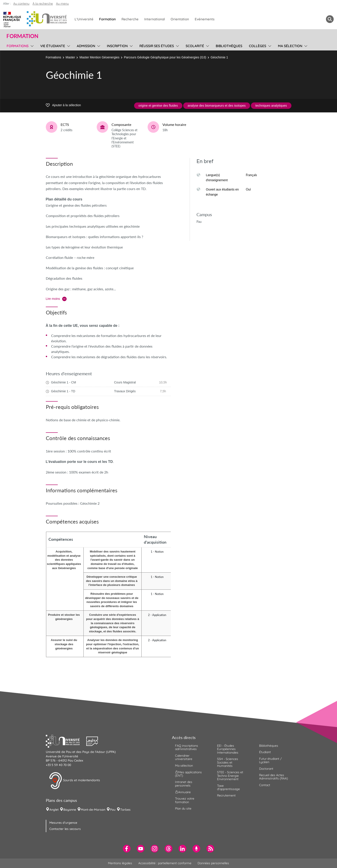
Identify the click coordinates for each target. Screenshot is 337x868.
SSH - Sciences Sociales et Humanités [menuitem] (228, 762)
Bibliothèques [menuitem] (229, 46)
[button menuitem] (330, 19)
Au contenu (21, 4)
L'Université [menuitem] (84, 19)
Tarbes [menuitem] (125, 810)
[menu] (31, 45)
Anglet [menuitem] (54, 810)
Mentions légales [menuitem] (120, 863)
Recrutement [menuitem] (226, 795)
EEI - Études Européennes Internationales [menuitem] (228, 749)
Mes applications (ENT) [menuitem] (188, 774)
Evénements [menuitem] (205, 19)
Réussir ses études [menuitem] (157, 46)
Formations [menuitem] (18, 46)
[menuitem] (127, 849)
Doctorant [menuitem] (266, 769)
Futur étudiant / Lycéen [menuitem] (270, 760)
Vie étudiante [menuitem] (53, 46)
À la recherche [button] (43, 4)
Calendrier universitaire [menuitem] (184, 757)
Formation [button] (22, 36)
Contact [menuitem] (265, 785)
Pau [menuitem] (113, 810)
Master (70, 57)
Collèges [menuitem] (258, 46)
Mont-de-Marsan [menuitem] (93, 810)
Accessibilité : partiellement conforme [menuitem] (165, 863)
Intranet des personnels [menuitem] (184, 784)
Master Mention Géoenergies (99, 57)
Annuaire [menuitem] (183, 792)
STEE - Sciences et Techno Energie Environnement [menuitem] (230, 776)
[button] (66, 741)
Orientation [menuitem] (180, 19)
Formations (54, 57)
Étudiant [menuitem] (265, 752)
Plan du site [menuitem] (183, 808)
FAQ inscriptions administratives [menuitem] (187, 747)
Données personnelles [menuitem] (213, 863)
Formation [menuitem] (107, 19)
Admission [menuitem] (86, 46)
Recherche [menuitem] (130, 19)
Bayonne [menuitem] (70, 810)
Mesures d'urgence (63, 823)
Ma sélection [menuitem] (290, 46)
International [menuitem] (155, 19)
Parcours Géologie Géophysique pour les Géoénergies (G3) (165, 57)
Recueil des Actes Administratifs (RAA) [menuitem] (273, 777)
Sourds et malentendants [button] (74, 781)
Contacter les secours (65, 829)
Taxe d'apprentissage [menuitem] (228, 787)
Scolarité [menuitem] (195, 46)
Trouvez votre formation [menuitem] (185, 800)
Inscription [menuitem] (117, 46)
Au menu (62, 4)
